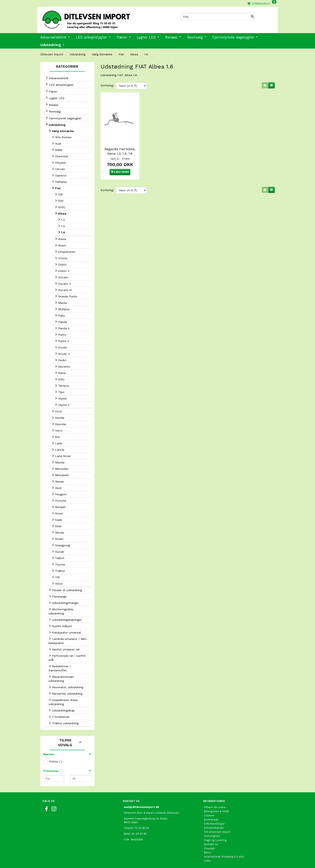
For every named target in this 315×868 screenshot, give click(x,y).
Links (207, 861)
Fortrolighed (212, 836)
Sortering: (107, 85)
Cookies (209, 815)
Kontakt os (211, 844)
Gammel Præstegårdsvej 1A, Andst (146, 819)
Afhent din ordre (215, 807)
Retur (207, 852)
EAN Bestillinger (214, 824)
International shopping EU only (224, 857)
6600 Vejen (131, 822)
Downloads (211, 820)
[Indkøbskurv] (262, 3)
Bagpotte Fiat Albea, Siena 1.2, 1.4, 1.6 (120, 151)
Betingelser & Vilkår (217, 811)
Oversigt (210, 848)
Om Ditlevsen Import (217, 832)
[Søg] (252, 16)
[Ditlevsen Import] (97, 18)
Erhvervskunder (214, 828)
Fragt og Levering (215, 840)
